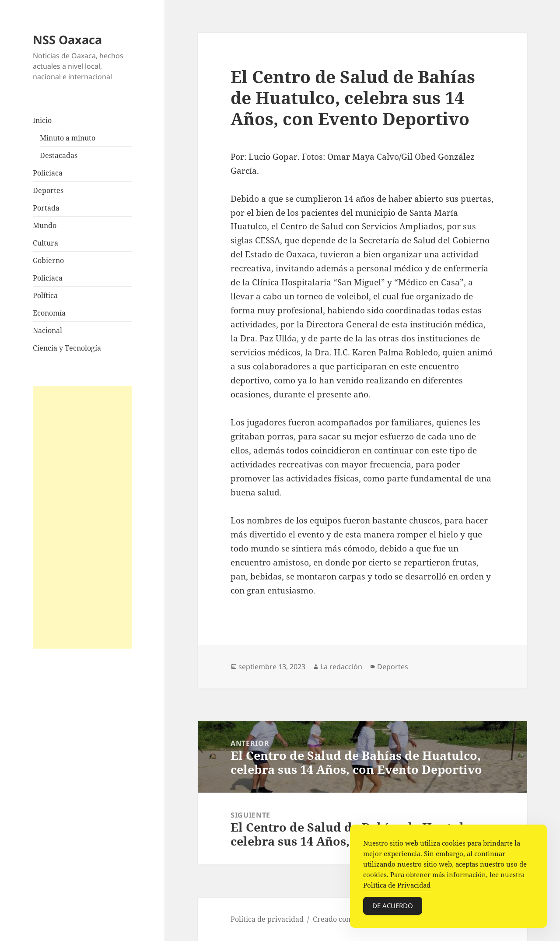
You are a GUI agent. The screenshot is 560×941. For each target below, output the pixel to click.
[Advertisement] (82, 517)
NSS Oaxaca (67, 40)
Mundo (45, 225)
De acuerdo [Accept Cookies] (393, 907)
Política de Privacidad (397, 887)
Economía (49, 313)
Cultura (45, 243)
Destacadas (59, 155)
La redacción (341, 667)
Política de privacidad (267, 919)
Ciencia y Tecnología (67, 348)
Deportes (48, 190)
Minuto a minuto (68, 138)
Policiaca (48, 173)
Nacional (47, 330)
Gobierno (48, 260)
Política (45, 295)
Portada (46, 208)
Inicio (42, 120)
